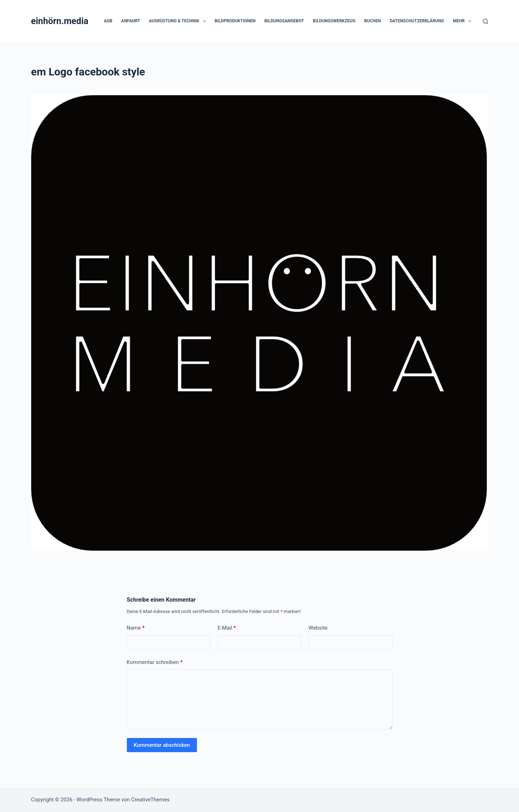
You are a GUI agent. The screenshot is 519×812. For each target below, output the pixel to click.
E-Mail (227, 628)
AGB (108, 21)
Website (318, 628)
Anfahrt (131, 21)
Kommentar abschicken (162, 745)
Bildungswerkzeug (334, 21)
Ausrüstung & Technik (179, 21)
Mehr (463, 21)
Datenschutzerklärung (417, 21)
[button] (204, 21)
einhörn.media (60, 21)
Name (136, 628)
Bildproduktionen (235, 21)
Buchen (373, 21)
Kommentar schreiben (155, 662)
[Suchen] (486, 21)
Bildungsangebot (284, 21)
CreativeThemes (150, 800)
